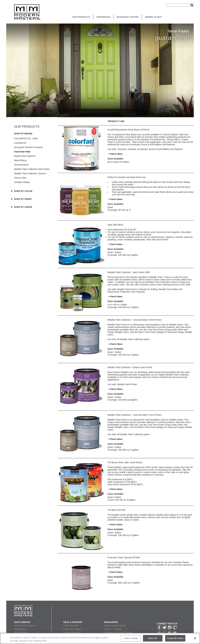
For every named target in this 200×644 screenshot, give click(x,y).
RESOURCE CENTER (128, 17)
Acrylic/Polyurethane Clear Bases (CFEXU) (128, 130)
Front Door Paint (22, 152)
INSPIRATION (103, 17)
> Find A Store (115, 154)
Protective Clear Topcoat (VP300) (124, 557)
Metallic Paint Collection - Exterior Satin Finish (130, 367)
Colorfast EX (20, 143)
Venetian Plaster (22, 182)
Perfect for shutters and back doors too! (127, 177)
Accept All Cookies (175, 638)
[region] (100, 638)
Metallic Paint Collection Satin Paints (32, 169)
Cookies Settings (130, 638)
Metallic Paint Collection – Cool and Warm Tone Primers (135, 320)
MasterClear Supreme (25, 156)
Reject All (153, 638)
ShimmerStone (21, 165)
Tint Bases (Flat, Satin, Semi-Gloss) (125, 462)
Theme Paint (20, 178)
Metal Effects (20, 160)
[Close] (195, 638)
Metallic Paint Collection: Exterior (30, 173)
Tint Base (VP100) (116, 510)
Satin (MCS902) (115, 225)
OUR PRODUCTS (81, 17)
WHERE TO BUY (153, 17)
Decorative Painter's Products (28, 147)
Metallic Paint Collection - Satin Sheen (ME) (129, 272)
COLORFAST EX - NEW (26, 139)
